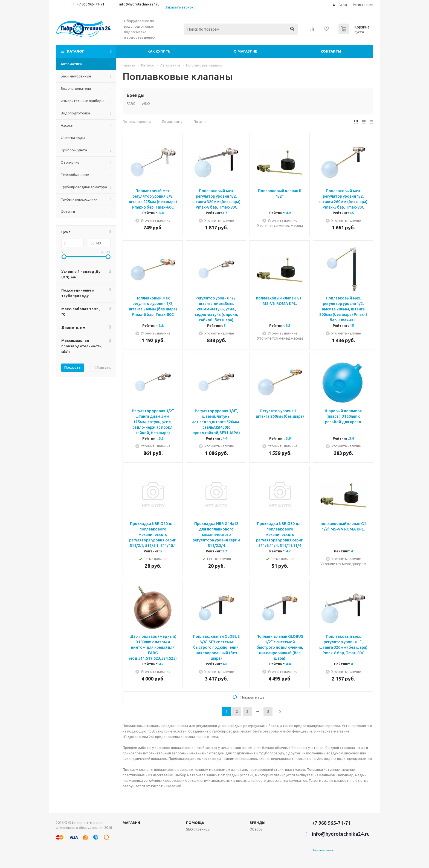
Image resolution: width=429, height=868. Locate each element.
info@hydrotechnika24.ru (139, 4)
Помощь (195, 823)
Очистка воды (73, 138)
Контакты (331, 51)
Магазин (131, 823)
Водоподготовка (75, 113)
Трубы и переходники (79, 199)
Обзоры (256, 829)
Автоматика (71, 64)
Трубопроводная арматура (84, 187)
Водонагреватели (76, 88)
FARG (131, 103)
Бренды (257, 823)
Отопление (70, 162)
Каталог (76, 51)
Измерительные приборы (82, 101)
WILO (146, 103)
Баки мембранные (76, 76)
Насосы (67, 125)
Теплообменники (75, 175)
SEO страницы (198, 829)
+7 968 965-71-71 (90, 4)
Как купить (159, 51)
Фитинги (68, 212)
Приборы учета (74, 150)
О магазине (245, 51)
